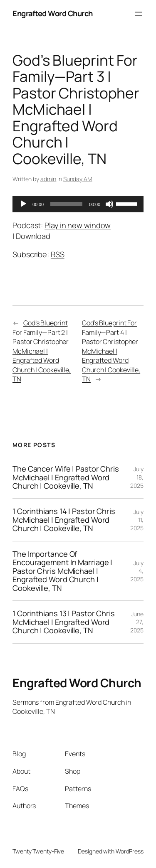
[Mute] (109, 204)
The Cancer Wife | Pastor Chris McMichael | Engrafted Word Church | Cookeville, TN (66, 477)
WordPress (130, 851)
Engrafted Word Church (53, 13)
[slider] (66, 204)
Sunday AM (78, 179)
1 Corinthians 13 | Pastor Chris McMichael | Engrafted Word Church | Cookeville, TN (64, 622)
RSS (58, 254)
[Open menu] (139, 14)
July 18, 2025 (137, 477)
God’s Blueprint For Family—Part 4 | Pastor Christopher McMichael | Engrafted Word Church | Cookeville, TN (111, 351)
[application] (78, 204)
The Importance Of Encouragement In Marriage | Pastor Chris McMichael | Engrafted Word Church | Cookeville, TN (62, 571)
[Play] (23, 204)
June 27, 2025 (137, 622)
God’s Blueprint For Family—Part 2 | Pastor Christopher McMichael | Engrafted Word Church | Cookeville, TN (42, 351)
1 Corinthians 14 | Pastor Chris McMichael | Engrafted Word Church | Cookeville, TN (64, 520)
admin (48, 179)
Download (33, 236)
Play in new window (78, 225)
